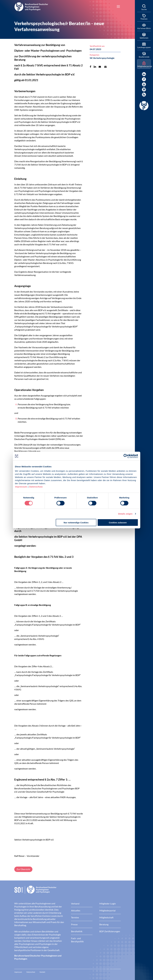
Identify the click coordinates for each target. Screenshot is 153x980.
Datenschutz (36, 487)
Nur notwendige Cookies (76, 522)
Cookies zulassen (118, 522)
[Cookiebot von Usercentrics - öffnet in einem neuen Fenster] (126, 456)
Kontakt (42, 972)
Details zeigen (125, 514)
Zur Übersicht (23, 869)
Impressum (21, 487)
